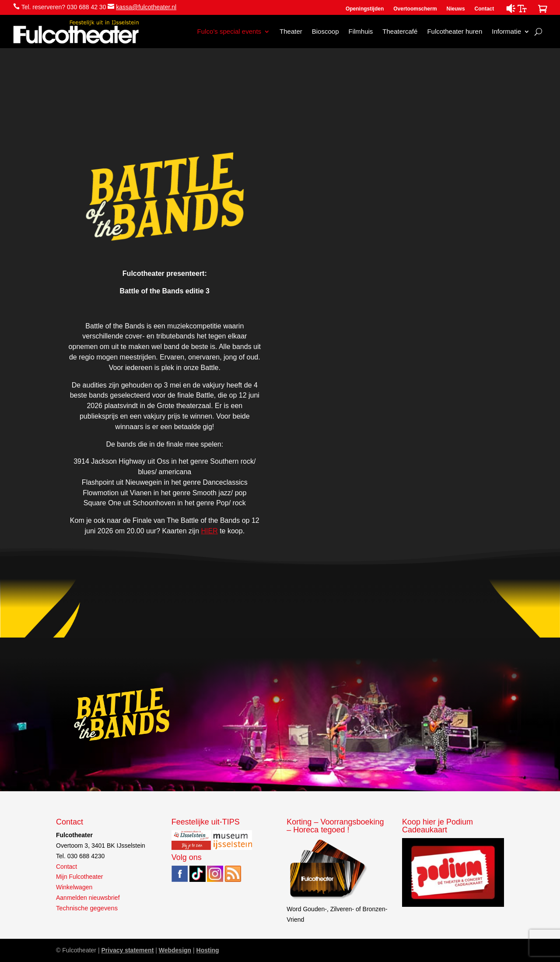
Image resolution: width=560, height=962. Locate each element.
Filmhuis (360, 31)
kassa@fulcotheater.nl (146, 7)
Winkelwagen (74, 887)
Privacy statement (127, 950)
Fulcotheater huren (455, 31)
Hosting (208, 950)
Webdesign (175, 950)
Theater (291, 31)
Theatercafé (400, 31)
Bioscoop (325, 31)
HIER (209, 531)
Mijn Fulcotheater (79, 877)
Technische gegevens (87, 908)
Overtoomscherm (415, 9)
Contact (485, 9)
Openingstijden (365, 9)
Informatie (506, 31)
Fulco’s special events (229, 31)
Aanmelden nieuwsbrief (88, 898)
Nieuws (456, 9)
